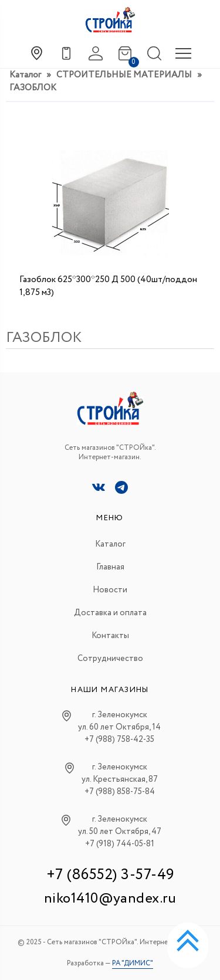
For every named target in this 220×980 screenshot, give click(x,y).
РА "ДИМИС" (133, 963)
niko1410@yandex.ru (110, 899)
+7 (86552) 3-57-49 (110, 875)
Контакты (110, 636)
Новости (110, 590)
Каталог (25, 75)
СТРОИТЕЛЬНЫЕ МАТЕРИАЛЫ (124, 75)
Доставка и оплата (110, 613)
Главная (110, 567)
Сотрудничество (110, 659)
